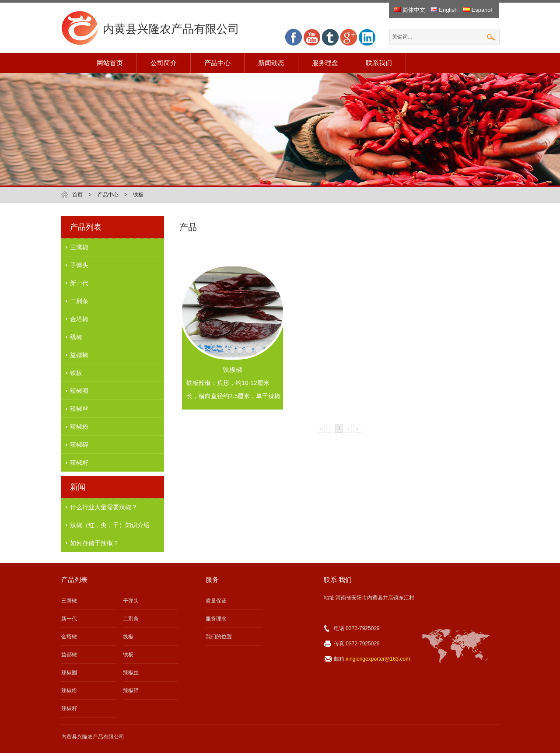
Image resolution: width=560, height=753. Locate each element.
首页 (77, 195)
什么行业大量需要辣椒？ (104, 507)
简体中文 (409, 10)
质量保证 (216, 601)
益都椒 (79, 355)
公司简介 (164, 63)
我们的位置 (219, 637)
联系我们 (379, 63)
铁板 (138, 195)
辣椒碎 (79, 445)
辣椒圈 (79, 391)
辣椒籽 (79, 462)
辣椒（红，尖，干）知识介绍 (110, 525)
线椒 (76, 337)
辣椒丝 (79, 409)
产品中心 (217, 63)
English (444, 10)
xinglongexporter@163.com (378, 659)
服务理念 (325, 63)
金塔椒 (79, 319)
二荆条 (79, 301)
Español (478, 10)
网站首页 (110, 63)
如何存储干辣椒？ (94, 543)
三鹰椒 (79, 247)
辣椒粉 (79, 427)
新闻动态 (271, 63)
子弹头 (79, 265)
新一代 (79, 283)
